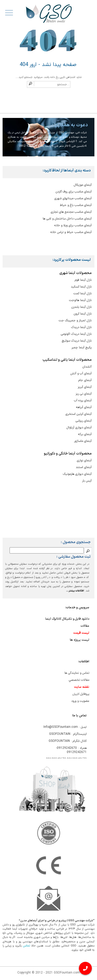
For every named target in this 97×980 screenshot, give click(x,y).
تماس (27, 946)
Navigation (9, 15)
